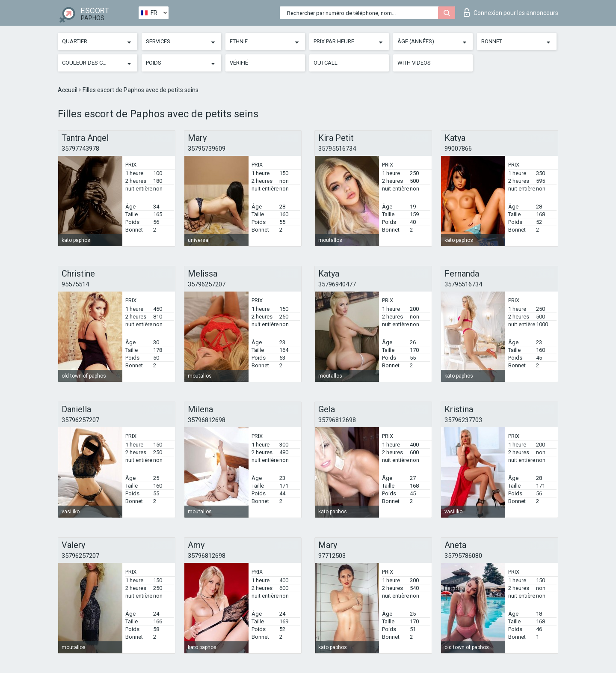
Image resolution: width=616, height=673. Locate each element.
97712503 (332, 556)
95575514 (75, 284)
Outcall (326, 63)
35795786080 (463, 556)
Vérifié (239, 63)
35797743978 (80, 149)
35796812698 (207, 420)
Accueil (68, 90)
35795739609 (207, 149)
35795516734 (337, 149)
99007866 (458, 149)
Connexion (511, 12)
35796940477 (337, 284)
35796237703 (463, 420)
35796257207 (207, 284)
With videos (414, 63)
